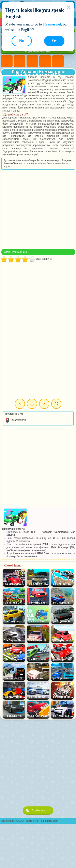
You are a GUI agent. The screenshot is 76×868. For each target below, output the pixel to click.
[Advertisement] (38, 209)
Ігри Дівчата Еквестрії (19, 61)
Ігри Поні (7, 61)
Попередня (20, 404)
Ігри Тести (58, 61)
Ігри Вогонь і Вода (32, 61)
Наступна (44, 404)
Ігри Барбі (45, 61)
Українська (38, 810)
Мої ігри (32, 404)
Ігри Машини (20, 252)
